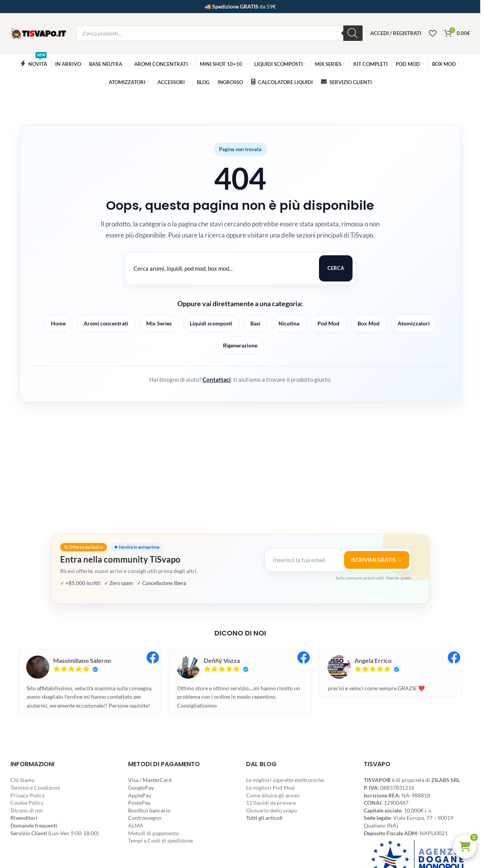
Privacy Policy (28, 795)
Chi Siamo (23, 780)
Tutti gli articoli (264, 818)
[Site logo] (39, 33)
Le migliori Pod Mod (270, 788)
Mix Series (159, 323)
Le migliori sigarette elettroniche (285, 780)
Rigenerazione (240, 345)
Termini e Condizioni (35, 788)
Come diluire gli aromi (273, 795)
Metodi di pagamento (154, 833)
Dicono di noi (27, 810)
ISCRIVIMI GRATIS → (377, 560)
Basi (255, 323)
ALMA (136, 825)
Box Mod (369, 323)
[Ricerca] (353, 33)
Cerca (336, 268)
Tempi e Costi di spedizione (160, 840)
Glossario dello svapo (272, 810)
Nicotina (289, 323)
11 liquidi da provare (271, 803)
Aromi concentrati (106, 323)
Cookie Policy (27, 803)
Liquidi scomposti (211, 323)
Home (58, 323)
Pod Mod (328, 323)
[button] (465, 847)
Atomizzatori (414, 323)
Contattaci (217, 379)
